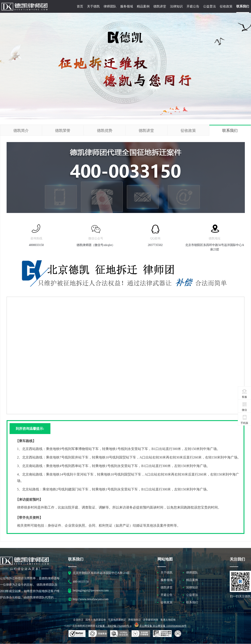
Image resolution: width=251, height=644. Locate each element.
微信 (245, 407)
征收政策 (226, 6)
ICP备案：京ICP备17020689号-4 (113, 626)
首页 (80, 6)
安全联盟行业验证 (98, 634)
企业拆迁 (78, 620)
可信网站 (119, 634)
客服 (245, 394)
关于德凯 (93, 6)
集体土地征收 (168, 620)
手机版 (244, 420)
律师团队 (110, 6)
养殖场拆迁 (134, 620)
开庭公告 (193, 6)
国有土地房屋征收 (96, 620)
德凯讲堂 (160, 6)
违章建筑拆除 (151, 620)
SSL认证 (77, 634)
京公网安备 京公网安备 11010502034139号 (163, 626)
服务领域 (127, 6)
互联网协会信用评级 (178, 634)
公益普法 (210, 6)
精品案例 (143, 6)
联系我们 (243, 6)
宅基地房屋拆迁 (117, 620)
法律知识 (176, 6)
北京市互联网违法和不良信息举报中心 (162, 634)
